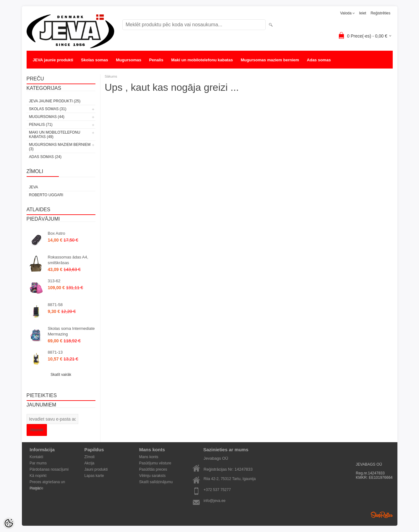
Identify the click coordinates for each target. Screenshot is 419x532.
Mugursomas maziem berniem (270, 60)
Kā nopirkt (38, 476)
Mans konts (149, 457)
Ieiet (363, 13)
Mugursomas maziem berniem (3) (60, 147)
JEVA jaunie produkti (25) (55, 101)
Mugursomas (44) (47, 117)
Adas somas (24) (45, 157)
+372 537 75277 (217, 490)
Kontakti (36, 457)
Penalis (156, 60)
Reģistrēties (380, 13)
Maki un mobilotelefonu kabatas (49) (55, 135)
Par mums (38, 463)
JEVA (34, 187)
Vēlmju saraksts (153, 476)
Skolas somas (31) (48, 109)
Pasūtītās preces (153, 469)
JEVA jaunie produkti (53, 60)
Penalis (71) (41, 125)
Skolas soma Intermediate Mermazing (71, 331)
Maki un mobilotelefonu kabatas (202, 60)
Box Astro (57, 233)
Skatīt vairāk (61, 375)
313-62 (54, 281)
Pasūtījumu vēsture (155, 463)
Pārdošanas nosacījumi (49, 469)
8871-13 (55, 352)
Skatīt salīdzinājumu (156, 482)
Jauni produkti (96, 469)
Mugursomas (129, 60)
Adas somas (319, 60)
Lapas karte (94, 476)
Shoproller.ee (382, 515)
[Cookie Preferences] (9, 523)
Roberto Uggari (46, 195)
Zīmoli (90, 457)
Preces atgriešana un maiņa (47, 482)
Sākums (111, 76)
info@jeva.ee (215, 501)
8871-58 (55, 305)
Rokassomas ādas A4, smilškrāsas (68, 260)
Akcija (89, 463)
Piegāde (37, 488)
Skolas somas (95, 60)
